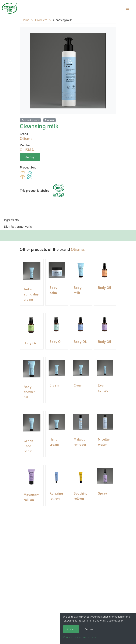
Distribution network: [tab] (18, 226)
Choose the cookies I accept (79, 637)
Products (41, 20)
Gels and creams (30, 120)
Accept (71, 629)
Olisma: (78, 249)
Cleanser (50, 120)
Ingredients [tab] (11, 220)
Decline (89, 629)
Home (25, 20)
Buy (30, 157)
